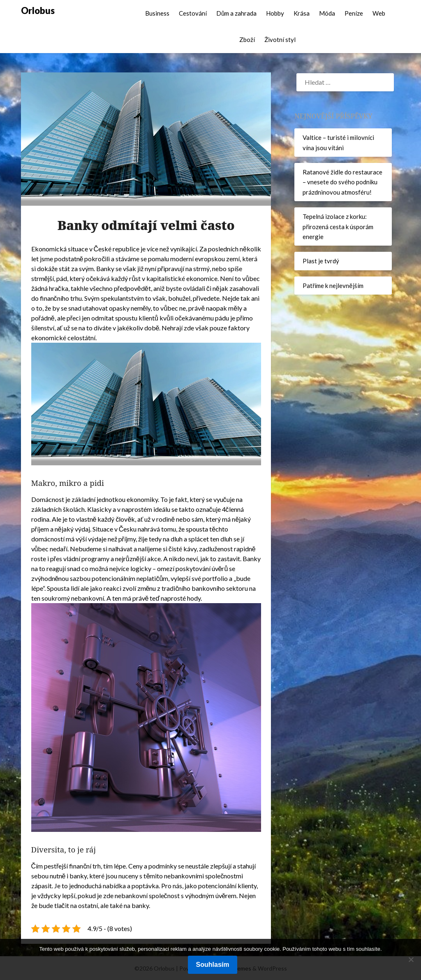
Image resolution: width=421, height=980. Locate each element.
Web (379, 13)
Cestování (193, 13)
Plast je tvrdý (321, 261)
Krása (302, 13)
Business (157, 13)
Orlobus (38, 10)
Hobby (275, 13)
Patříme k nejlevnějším (333, 286)
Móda (327, 13)
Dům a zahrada (236, 13)
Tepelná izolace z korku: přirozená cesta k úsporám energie (338, 226)
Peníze (354, 13)
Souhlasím (213, 965)
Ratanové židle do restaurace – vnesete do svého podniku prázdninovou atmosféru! (342, 182)
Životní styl (280, 39)
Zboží (247, 39)
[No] (411, 959)
